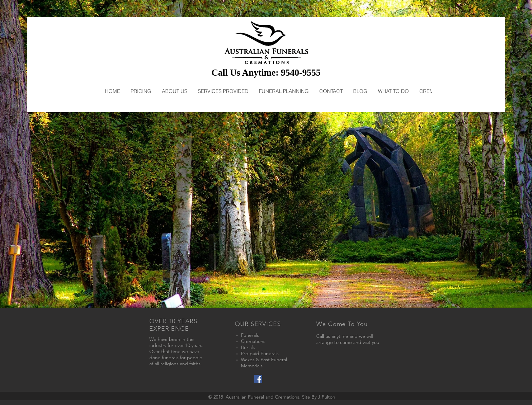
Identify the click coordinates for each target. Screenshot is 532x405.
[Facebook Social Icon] (258, 379)
